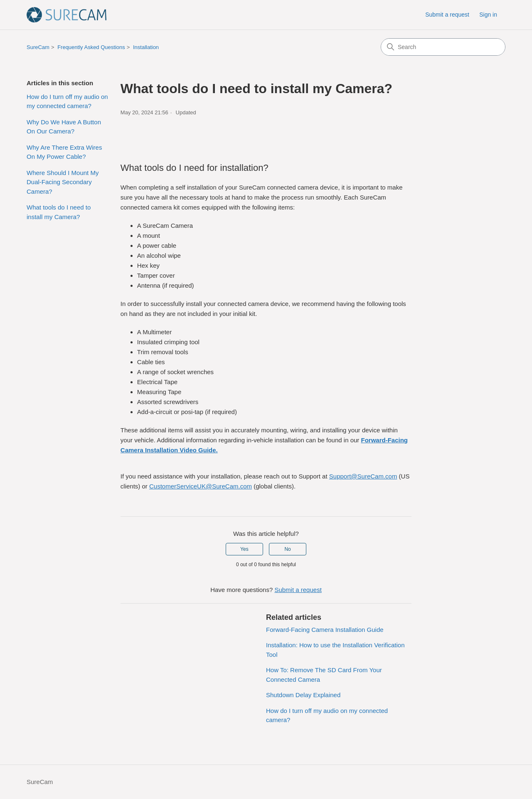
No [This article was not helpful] (287, 549)
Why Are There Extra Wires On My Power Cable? (64, 152)
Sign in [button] (488, 15)
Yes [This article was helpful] (244, 549)
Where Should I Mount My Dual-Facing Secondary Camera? (63, 182)
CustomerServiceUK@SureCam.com (201, 486)
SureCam (38, 47)
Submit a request (447, 15)
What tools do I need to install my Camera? (59, 212)
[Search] (443, 47)
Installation (146, 47)
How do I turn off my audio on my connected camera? (67, 101)
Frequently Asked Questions (91, 47)
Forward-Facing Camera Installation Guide (325, 630)
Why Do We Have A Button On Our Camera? (64, 127)
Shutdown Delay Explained (303, 695)
